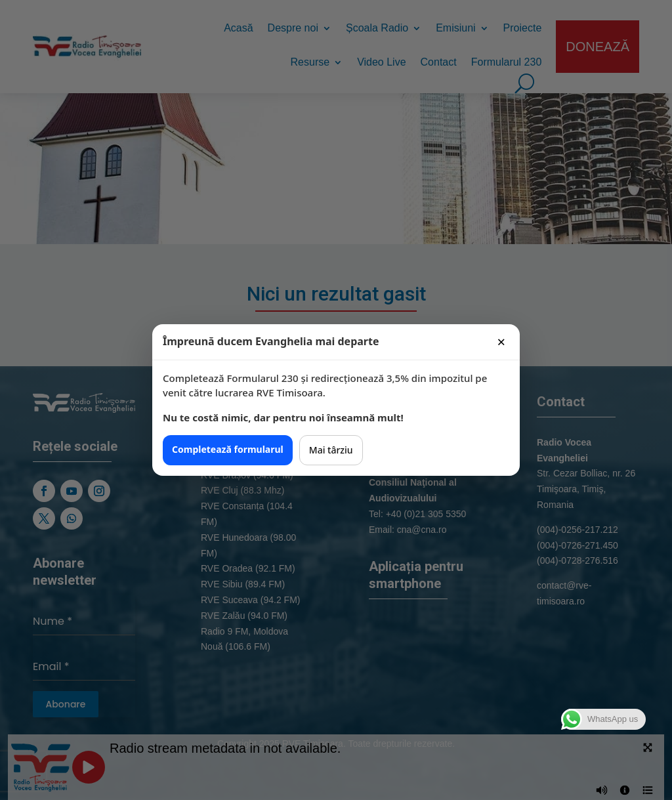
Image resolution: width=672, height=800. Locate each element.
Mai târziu (331, 450)
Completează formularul (228, 449)
